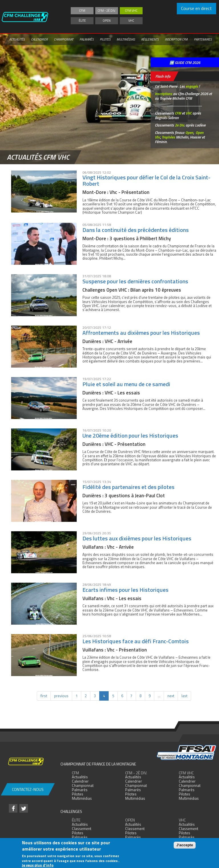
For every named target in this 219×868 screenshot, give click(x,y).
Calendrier (39, 39)
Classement (82, 829)
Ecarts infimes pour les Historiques (125, 590)
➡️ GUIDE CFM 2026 (185, 63)
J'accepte (185, 845)
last (184, 696)
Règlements (150, 39)
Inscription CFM (176, 39)
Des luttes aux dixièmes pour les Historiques (137, 538)
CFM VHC (131, 11)
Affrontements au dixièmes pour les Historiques (141, 333)
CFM (82, 11)
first (44, 696)
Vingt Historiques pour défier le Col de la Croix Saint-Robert (146, 180)
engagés (192, 86)
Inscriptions (164, 94)
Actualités (17, 39)
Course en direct (196, 8)
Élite (82, 21)
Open (107, 21)
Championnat (64, 39)
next (171, 696)
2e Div (180, 125)
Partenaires (203, 39)
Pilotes (105, 39)
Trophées (168, 137)
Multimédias (126, 39)
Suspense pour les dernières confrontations (135, 281)
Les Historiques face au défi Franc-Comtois (136, 641)
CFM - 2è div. (107, 11)
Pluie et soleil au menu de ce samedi (126, 384)
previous (61, 696)
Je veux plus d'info (38, 865)
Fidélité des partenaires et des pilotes (128, 487)
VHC (131, 21)
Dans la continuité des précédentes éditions (136, 230)
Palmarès (87, 39)
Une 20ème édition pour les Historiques (130, 435)
